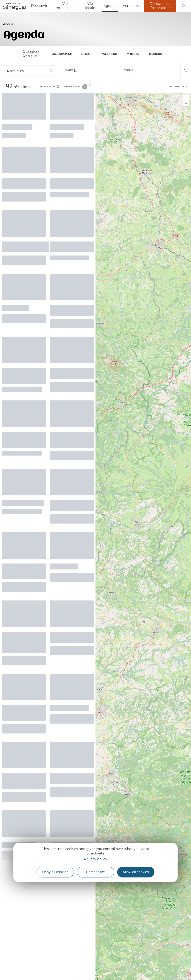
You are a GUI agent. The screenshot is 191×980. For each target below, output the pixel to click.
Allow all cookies (136, 872)
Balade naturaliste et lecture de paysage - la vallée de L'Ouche (70, 439)
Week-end (110, 54)
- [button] (186, 104)
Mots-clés (15, 71)
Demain (87, 54)
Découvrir (39, 6)
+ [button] (186, 98)
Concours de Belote (69, 707)
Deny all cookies (55, 872)
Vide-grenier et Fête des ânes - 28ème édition (22, 712)
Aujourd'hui (62, 54)
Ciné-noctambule (67, 127)
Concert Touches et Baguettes (69, 637)
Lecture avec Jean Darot (68, 373)
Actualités (131, 6)
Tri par (50, 86)
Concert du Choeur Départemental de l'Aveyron (21, 571)
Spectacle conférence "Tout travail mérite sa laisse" (24, 439)
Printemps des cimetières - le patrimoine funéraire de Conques (22, 642)
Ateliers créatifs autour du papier (66, 246)
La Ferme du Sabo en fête (71, 310)
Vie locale (90, 6)
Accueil (9, 24)
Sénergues (15, 6)
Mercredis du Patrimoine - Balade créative (22, 781)
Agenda (110, 6)
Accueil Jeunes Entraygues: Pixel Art (71, 778)
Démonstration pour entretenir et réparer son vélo (22, 376)
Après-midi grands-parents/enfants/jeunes (25, 246)
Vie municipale (65, 6)
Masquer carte (175, 87)
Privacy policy (95, 859)
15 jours (155, 54)
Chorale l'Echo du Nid (23, 503)
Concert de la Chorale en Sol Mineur (24, 183)
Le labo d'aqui (16, 307)
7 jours (133, 54)
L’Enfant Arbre (64, 566)
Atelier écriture (17, 127)
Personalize (95, 872)
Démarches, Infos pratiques (160, 6)
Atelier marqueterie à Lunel (71, 505)
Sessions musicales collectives (69, 183)
